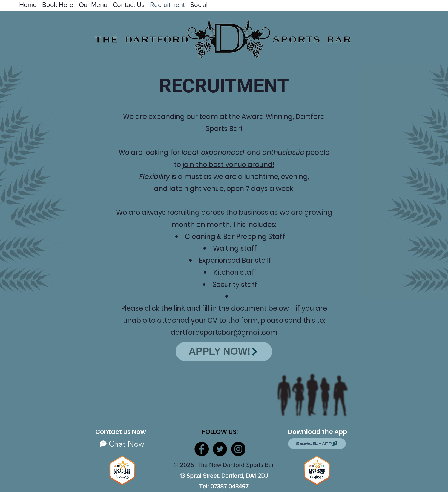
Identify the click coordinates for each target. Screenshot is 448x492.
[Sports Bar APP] (317, 444)
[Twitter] (220, 449)
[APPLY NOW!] (224, 351)
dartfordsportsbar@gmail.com (224, 332)
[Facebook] (202, 449)
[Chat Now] (122, 444)
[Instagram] (238, 449)
